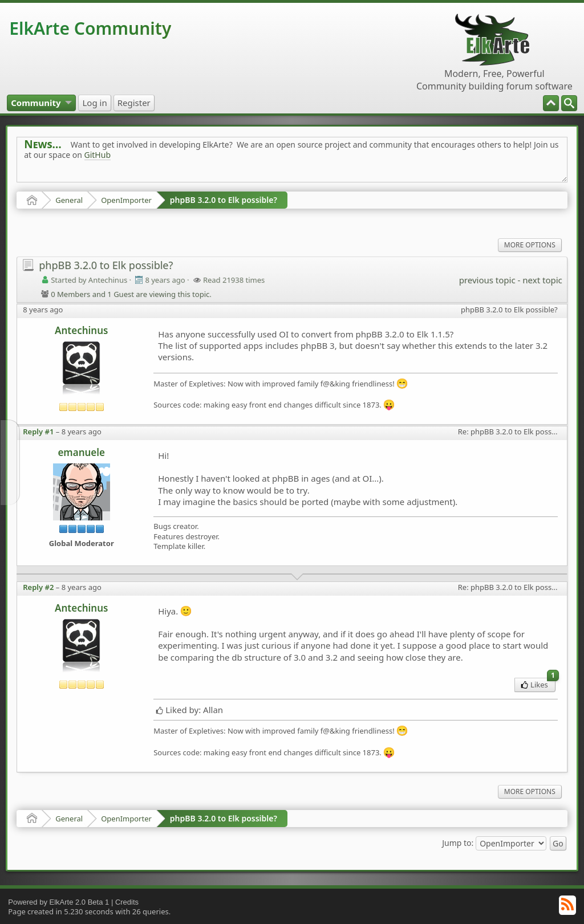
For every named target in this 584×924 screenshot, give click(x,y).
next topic (542, 280)
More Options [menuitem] (530, 245)
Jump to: (458, 842)
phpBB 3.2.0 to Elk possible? (224, 200)
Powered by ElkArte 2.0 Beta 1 (58, 902)
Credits (127, 902)
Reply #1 (38, 432)
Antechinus (81, 330)
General (69, 200)
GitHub (98, 155)
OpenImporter (126, 200)
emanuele (81, 452)
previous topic (487, 280)
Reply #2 (38, 587)
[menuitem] (569, 103)
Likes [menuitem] (538, 684)
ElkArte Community (90, 28)
